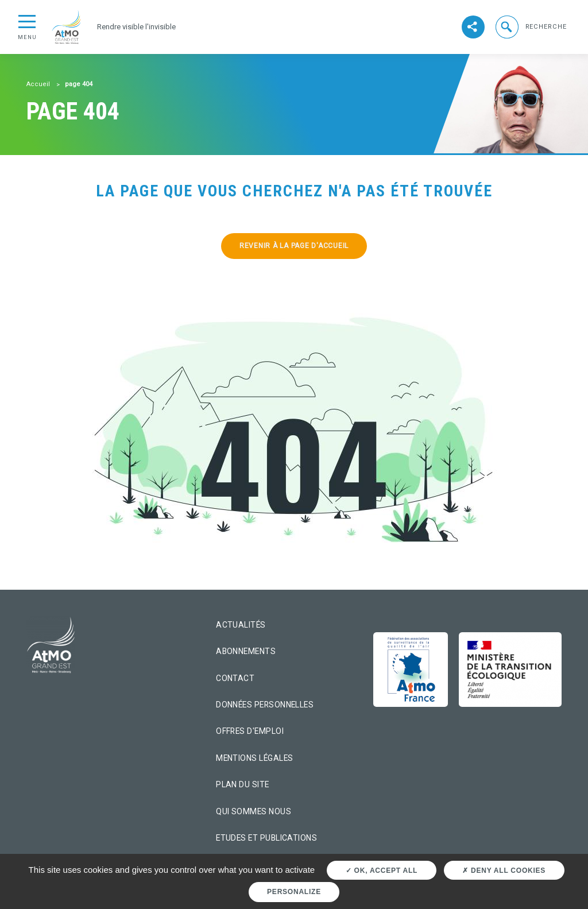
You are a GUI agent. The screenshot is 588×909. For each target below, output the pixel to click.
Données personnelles (265, 705)
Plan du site (243, 784)
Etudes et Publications (266, 838)
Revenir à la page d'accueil (294, 246)
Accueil (38, 84)
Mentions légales (254, 758)
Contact (235, 678)
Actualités (241, 625)
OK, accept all (382, 871)
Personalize (294, 892)
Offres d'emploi (250, 731)
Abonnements (246, 651)
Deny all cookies (504, 871)
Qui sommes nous (254, 811)
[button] (530, 27)
